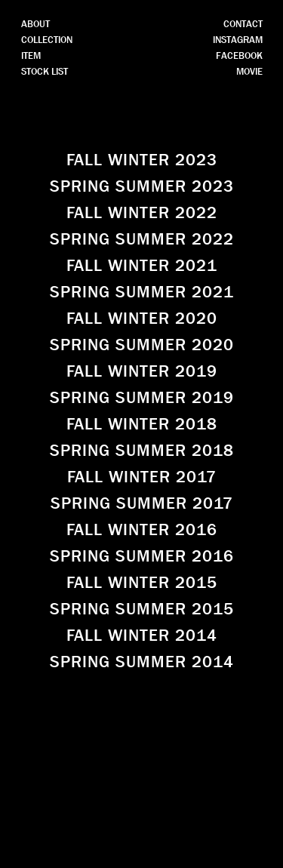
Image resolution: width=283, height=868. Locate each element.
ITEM (31, 55)
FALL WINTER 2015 (142, 583)
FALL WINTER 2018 (142, 424)
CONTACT (243, 24)
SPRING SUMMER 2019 (142, 398)
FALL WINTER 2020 (142, 319)
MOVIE (249, 71)
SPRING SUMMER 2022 (142, 239)
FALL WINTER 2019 (142, 371)
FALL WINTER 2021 (142, 266)
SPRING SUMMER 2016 (142, 556)
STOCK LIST (45, 71)
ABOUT (35, 24)
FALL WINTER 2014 (142, 636)
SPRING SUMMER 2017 (142, 503)
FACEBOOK (239, 55)
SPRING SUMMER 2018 (142, 451)
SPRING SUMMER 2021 (142, 292)
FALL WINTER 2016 (142, 530)
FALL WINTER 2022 (142, 213)
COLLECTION (47, 40)
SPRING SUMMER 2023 (142, 186)
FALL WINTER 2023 (142, 160)
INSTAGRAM (238, 40)
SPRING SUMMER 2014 (142, 662)
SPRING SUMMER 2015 (142, 609)
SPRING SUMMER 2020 (142, 345)
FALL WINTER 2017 (142, 477)
